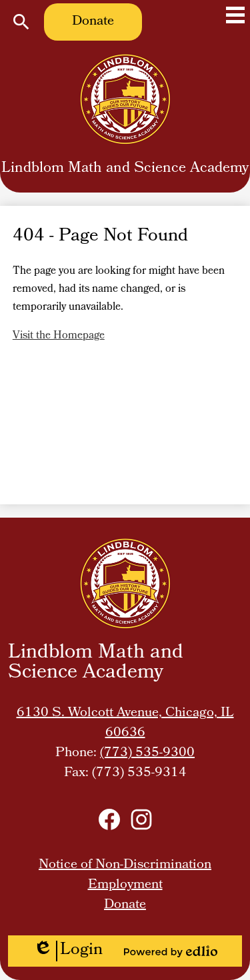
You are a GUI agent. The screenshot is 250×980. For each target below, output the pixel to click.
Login (68, 951)
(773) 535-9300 (147, 753)
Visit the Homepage (59, 336)
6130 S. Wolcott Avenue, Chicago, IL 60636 (125, 724)
